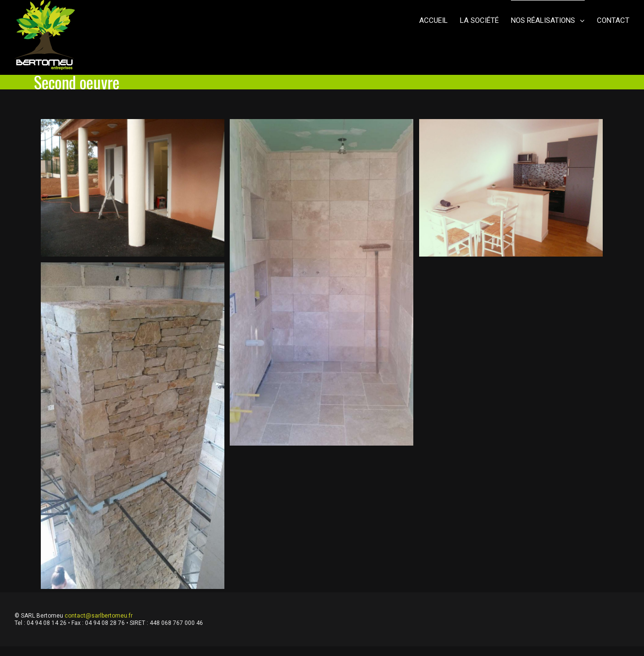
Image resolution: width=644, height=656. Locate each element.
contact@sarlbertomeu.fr (99, 616)
